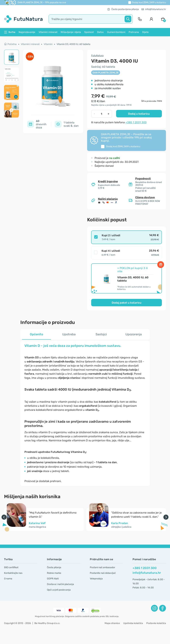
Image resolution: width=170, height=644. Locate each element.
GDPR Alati (53, 579)
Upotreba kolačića (133, 623)
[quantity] (101, 114)
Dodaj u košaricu (139, 114)
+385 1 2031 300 (136, 122)
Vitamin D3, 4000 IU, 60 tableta (73, 44)
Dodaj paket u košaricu (127, 303)
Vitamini (48, 44)
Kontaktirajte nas (13, 573)
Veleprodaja (96, 579)
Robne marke (54, 573)
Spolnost (89, 32)
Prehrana (134, 32)
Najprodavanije (27, 32)
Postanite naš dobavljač (103, 573)
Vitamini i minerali (48, 32)
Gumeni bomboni (116, 32)
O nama (8, 579)
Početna (10, 44)
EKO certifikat (11, 567)
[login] (151, 19)
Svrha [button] (10, 32)
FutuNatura (97, 56)
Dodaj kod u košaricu (149, 2)
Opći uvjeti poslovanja (59, 590)
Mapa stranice (112, 623)
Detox (100, 32)
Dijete (145, 32)
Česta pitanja (54, 567)
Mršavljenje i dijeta (71, 32)
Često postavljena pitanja (123, 9)
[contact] (140, 19)
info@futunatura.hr (154, 9)
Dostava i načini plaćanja (60, 584)
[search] (91, 19)
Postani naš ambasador (102, 567)
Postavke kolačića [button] (156, 623)
